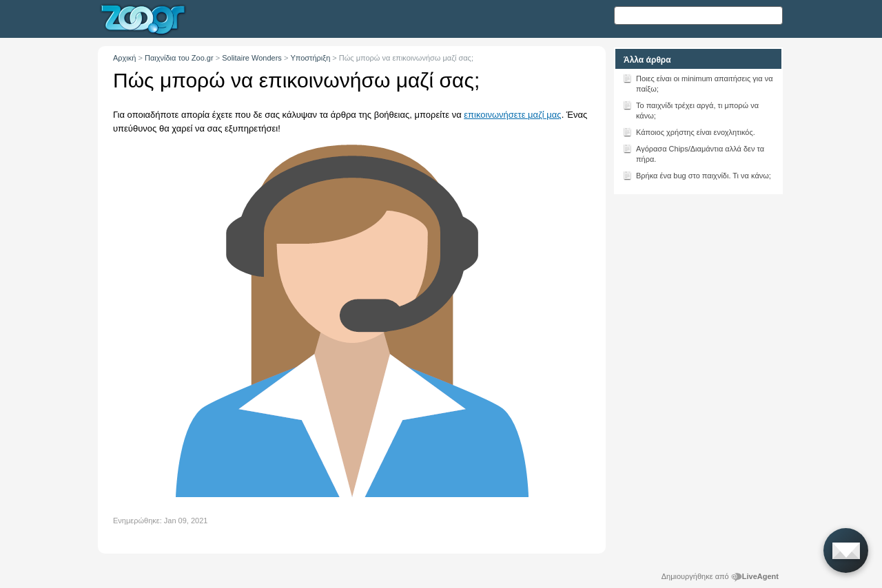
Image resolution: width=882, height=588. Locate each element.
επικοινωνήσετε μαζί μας (512, 115)
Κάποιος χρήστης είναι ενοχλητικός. (689, 132)
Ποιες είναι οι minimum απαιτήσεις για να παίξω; (698, 83)
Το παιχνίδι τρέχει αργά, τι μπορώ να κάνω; (690, 109)
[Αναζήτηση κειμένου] (698, 15)
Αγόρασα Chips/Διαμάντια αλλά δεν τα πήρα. (693, 153)
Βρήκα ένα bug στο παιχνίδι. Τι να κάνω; (697, 175)
